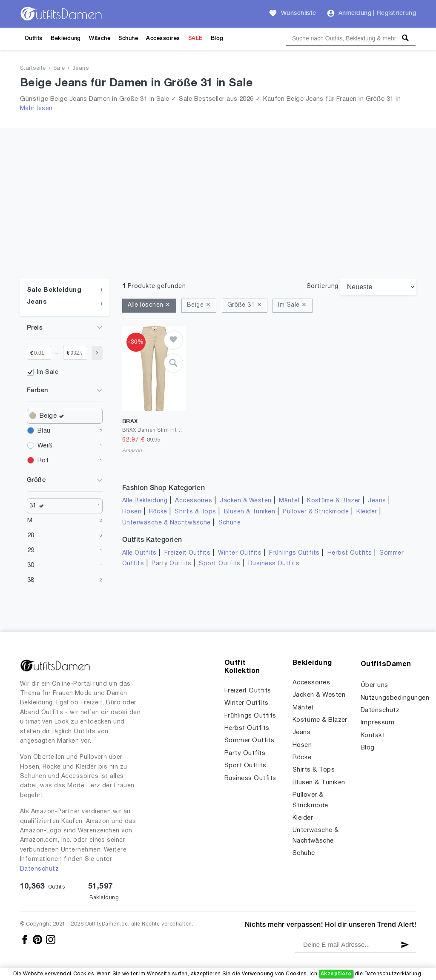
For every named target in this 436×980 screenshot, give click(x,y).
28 (31, 536)
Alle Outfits (139, 553)
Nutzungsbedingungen (395, 698)
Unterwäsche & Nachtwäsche (166, 523)
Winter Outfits (240, 553)
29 (31, 550)
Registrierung (396, 13)
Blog (217, 38)
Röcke (158, 512)
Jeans (80, 68)
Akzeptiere (336, 974)
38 (31, 580)
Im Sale (48, 372)
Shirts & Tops (195, 512)
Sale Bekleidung (54, 290)
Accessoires (163, 38)
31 (39, 506)
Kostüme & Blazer (334, 501)
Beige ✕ (199, 305)
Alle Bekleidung (145, 501)
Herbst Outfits (350, 553)
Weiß (45, 446)
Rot (43, 461)
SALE (195, 38)
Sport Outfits (219, 564)
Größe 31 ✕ (245, 305)
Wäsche (100, 38)
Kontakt (373, 735)
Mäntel (289, 501)
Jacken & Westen (245, 501)
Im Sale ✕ (292, 305)
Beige (54, 416)
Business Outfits (274, 564)
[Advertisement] (218, 188)
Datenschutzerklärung (393, 974)
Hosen (132, 512)
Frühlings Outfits (294, 553)
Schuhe (128, 38)
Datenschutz (39, 869)
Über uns (374, 685)
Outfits (34, 38)
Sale (59, 68)
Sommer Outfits (250, 741)
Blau (44, 431)
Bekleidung (66, 38)
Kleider (367, 512)
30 (31, 565)
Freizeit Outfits (188, 553)
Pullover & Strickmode (316, 512)
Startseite (33, 68)
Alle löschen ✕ (149, 305)
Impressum (377, 723)
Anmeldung (355, 13)
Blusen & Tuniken (250, 512)
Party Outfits (171, 564)
